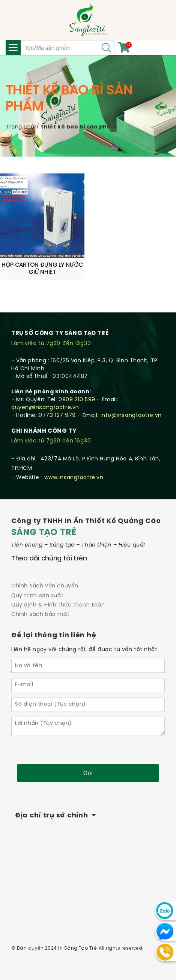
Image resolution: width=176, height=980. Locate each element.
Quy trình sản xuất (37, 596)
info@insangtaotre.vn (131, 416)
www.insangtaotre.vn (74, 478)
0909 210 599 (77, 400)
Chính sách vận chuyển (45, 586)
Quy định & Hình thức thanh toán (58, 605)
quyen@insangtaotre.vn (45, 408)
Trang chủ (20, 127)
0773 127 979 (57, 416)
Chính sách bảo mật (40, 615)
